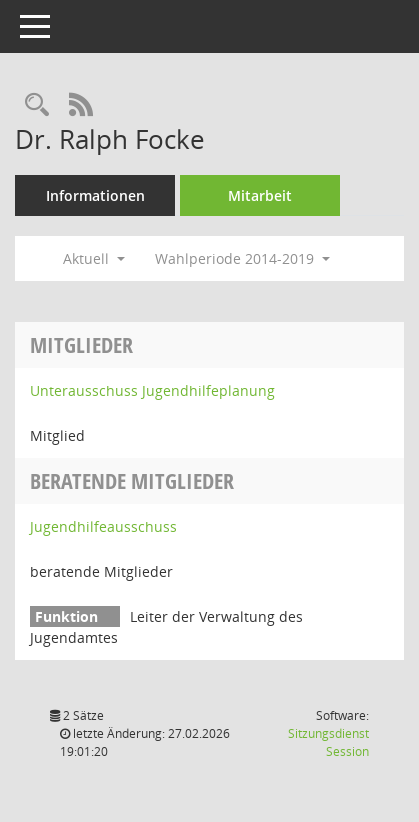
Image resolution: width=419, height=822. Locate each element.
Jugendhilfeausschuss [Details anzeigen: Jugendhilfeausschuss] (103, 526)
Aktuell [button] (94, 258)
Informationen (95, 195)
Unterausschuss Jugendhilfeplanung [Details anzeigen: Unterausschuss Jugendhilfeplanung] (152, 390)
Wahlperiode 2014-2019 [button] (242, 258)
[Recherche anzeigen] (37, 105)
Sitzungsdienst (328, 742)
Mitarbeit (260, 195)
